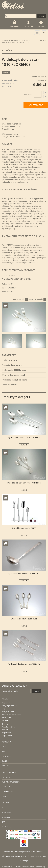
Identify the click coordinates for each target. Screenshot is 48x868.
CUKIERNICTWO (8, 791)
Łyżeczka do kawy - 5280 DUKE (24, 619)
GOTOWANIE (7, 756)
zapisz (36, 691)
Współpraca (6, 733)
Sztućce (19, 41)
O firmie (5, 724)
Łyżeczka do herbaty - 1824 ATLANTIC (24, 483)
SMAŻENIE (6, 761)
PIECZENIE (6, 766)
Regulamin (6, 703)
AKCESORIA (6, 777)
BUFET (4, 808)
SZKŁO (4, 751)
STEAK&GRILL (7, 812)
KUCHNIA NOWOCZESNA (11, 782)
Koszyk (41, 24)
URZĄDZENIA (7, 787)
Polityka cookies (8, 711)
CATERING (6, 803)
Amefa (26, 41)
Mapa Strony (7, 736)
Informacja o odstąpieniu (11, 714)
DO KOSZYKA (36, 105)
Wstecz (42, 41)
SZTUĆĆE (5, 747)
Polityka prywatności (10, 706)
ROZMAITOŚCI (7, 827)
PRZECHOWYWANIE (9, 772)
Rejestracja (28, 24)
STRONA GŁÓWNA (8, 41)
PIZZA (4, 796)
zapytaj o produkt (38, 299)
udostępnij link (21, 299)
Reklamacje (6, 717)
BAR (3, 822)
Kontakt (5, 730)
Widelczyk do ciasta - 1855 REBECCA (24, 664)
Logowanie (15, 24)
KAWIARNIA (6, 817)
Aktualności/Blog (8, 727)
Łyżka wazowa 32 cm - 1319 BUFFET (24, 573)
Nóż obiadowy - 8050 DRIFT (24, 528)
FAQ (3, 709)
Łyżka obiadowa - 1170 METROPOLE (24, 437)
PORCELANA (6, 742)
